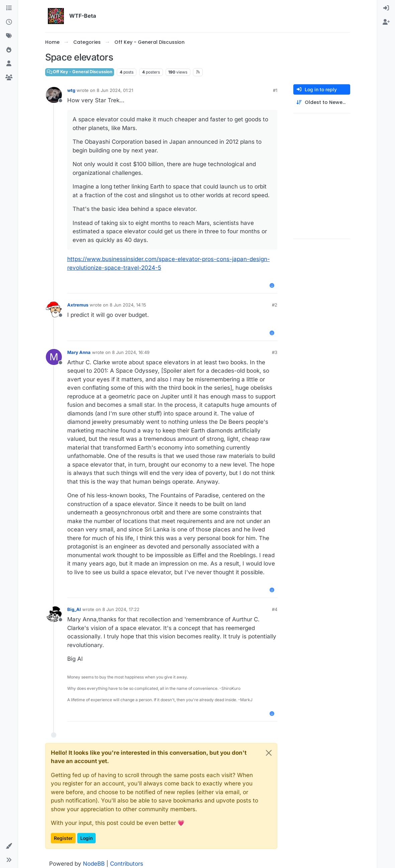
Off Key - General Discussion (80, 72)
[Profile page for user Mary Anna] (54, 357)
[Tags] (9, 36)
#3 (275, 352)
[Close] (269, 753)
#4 (275, 609)
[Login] (386, 8)
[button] (9, 846)
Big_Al (74, 609)
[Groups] (9, 78)
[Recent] (9, 22)
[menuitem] (386, 8)
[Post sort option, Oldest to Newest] (322, 102)
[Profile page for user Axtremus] (54, 309)
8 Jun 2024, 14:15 (128, 305)
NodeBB (94, 864)
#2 (275, 305)
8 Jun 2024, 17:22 (121, 609)
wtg (71, 90)
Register (63, 838)
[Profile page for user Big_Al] (54, 614)
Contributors (127, 864)
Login (86, 838)
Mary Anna (79, 352)
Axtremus (78, 305)
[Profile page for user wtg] (54, 95)
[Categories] (9, 8)
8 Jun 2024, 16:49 (131, 352)
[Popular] (9, 50)
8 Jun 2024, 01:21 (115, 90)
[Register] (386, 22)
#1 (275, 90)
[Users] (9, 64)
